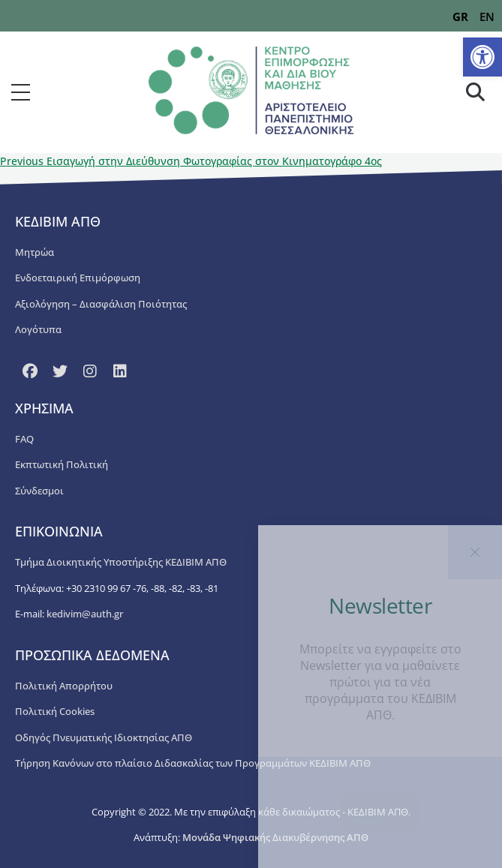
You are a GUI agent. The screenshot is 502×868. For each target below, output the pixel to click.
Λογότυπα (38, 329)
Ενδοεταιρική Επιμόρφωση (78, 278)
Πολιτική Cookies (55, 711)
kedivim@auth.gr (85, 614)
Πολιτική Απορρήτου (64, 686)
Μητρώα (35, 252)
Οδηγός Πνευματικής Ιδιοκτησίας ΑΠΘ (104, 737)
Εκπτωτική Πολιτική (62, 464)
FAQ (24, 439)
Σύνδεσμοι (39, 491)
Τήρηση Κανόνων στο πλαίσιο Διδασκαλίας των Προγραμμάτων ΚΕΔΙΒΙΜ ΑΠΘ (193, 763)
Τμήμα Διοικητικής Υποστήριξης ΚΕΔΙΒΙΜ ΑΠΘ (121, 562)
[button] (482, 57)
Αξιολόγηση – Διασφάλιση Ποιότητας (101, 304)
